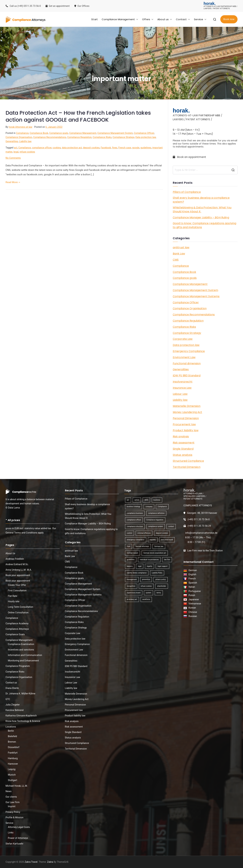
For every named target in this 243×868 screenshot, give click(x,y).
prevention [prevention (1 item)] (146, 579)
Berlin (11, 731)
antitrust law (181, 247)
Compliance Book (39, 133)
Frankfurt (13, 753)
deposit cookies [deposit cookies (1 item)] (162, 533)
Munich (12, 775)
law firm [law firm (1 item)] (167, 560)
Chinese (192, 612)
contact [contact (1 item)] (171, 526)
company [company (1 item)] (149, 507)
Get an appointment (58, 6)
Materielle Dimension (187, 406)
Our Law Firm (13, 802)
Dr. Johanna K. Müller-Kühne (21, 694)
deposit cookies (91, 148)
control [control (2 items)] (130, 533)
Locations (11, 727)
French (192, 579)
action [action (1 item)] (137, 500)
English (192, 574)
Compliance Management (120, 19)
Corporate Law (183, 339)
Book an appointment (190, 157)
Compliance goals (59, 133)
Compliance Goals (15, 634)
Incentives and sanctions (21, 650)
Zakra (50, 862)
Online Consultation (18, 613)
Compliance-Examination (21, 644)
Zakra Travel (31, 862)
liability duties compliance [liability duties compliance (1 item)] (137, 573)
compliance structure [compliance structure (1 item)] (135, 526)
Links (11, 833)
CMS (176, 260)
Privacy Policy (13, 812)
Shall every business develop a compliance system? (201, 200)
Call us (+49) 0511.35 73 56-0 (23, 6)
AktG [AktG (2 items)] (146, 500)
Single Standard (183, 449)
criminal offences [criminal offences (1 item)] (144, 533)
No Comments (13, 158)
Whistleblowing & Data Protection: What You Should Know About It (202, 210)
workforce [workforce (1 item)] (146, 599)
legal (16, 152)
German (192, 570)
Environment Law (184, 357)
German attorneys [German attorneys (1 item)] (142, 546)
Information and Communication (25, 655)
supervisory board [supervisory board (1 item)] (134, 593)
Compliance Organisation (19, 137)
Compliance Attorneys (17, 629)
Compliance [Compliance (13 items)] (162, 507)
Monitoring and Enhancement (23, 661)
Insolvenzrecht (183, 382)
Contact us (11, 683)
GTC (8, 699)
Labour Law (180, 394)
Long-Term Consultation (21, 607)
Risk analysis (181, 436)
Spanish (192, 583)
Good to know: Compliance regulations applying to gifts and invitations (205, 225)
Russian (192, 616)
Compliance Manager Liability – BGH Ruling (201, 217)
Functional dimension (187, 363)
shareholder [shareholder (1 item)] (162, 586)
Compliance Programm (18, 666)
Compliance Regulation (79, 137)
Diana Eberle (12, 688)
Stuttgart (13, 780)
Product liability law (186, 430)
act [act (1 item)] (128, 500)
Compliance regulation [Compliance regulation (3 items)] (155, 520)
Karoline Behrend (15, 710)
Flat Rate (13, 596)
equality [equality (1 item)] (153, 540)
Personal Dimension (186, 418)
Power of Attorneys (18, 838)
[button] (136, 19)
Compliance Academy (17, 623)
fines (115, 148)
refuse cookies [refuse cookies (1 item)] (146, 586)
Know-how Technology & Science (23, 721)
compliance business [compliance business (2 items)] (135, 513)
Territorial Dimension (187, 467)
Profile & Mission (15, 817)
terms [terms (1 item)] (159, 593)
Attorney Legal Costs (19, 827)
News (9, 791)
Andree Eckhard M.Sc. (17, 564)
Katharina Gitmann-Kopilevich (21, 716)
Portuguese (194, 591)
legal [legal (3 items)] (140, 566)
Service (200, 19)
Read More (13, 182)
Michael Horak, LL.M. (17, 786)
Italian (191, 587)
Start (94, 19)
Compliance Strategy (123, 137)
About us (165, 19)
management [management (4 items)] (132, 579)
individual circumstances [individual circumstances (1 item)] (149, 560)
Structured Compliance (188, 461)
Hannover (13, 764)
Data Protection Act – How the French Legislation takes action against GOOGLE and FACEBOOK (78, 116)
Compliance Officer (144, 133)
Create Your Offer (17, 585)
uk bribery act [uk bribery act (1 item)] (132, 599)
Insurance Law (182, 388)
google (136, 148)
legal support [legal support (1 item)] (162, 566)
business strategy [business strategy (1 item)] (134, 507)
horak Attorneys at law (21, 127)
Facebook (106, 148)
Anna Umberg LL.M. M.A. (19, 570)
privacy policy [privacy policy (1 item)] (161, 579)
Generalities (12, 141)
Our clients (11, 797)
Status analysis (183, 455)
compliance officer (42, 148)
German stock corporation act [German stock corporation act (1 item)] (155, 553)
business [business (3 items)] (157, 500)
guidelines (146, 148)
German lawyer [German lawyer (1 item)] (133, 553)
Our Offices (82, 6)
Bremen (12, 742)
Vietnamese (194, 604)
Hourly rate (14, 601)
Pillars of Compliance (187, 192)
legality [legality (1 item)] (149, 566)
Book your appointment (18, 575)
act (16, 148)
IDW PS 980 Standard (187, 376)
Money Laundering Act (188, 412)
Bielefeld (13, 736)
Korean (192, 608)
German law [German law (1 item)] (159, 546)
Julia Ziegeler (13, 705)
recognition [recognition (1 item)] (131, 586)
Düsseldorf (14, 747)
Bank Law (179, 254)
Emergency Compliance (189, 351)
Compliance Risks (102, 137)
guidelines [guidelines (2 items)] (131, 560)
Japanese (193, 599)
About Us (10, 553)
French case (125, 148)
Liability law (25, 141)
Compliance (22, 133)
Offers (148, 19)
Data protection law (146, 137)
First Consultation (17, 590)
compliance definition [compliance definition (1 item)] (156, 513)
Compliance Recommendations (50, 137)
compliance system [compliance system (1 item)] (156, 526)
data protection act (72, 148)
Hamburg (13, 758)
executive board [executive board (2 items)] (167, 540)
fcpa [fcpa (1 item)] (129, 546)
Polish (191, 595)
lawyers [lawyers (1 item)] (130, 566)
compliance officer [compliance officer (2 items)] (134, 520)
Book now (229, 19)
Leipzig (12, 769)
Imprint (12, 806)
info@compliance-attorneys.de (201, 533)
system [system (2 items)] (148, 593)
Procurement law (184, 424)
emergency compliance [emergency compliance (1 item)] (136, 540)
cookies (57, 148)
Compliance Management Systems (196, 296)
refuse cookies (27, 152)
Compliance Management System (115, 133)
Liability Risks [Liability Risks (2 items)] (157, 573)
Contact (183, 19)
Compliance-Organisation (19, 677)
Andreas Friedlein (15, 559)
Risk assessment (184, 443)
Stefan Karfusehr (14, 844)
